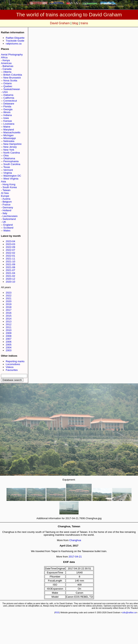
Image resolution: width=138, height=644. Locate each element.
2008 (9, 336)
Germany (8, 207)
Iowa (6, 118)
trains (84, 23)
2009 (9, 333)
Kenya (6, 60)
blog (75, 23)
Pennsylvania (11, 161)
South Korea (10, 187)
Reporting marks (15, 361)
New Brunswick (12, 78)
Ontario (8, 83)
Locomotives (13, 364)
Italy (5, 213)
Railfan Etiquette (15, 38)
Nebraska (9, 141)
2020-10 (10, 282)
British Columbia (13, 75)
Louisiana (9, 124)
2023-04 (10, 241)
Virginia (8, 173)
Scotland (8, 228)
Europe (5, 196)
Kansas (8, 121)
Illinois (7, 112)
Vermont (8, 170)
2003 (9, 350)
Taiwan (7, 190)
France (6, 205)
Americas (6, 63)
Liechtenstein (10, 216)
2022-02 (10, 253)
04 (77, 557)
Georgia (8, 109)
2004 (9, 347)
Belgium (7, 202)
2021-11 (10, 259)
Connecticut (10, 101)
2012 (9, 324)
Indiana (8, 115)
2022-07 (10, 250)
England (8, 225)
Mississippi (10, 138)
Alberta (7, 72)
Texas (7, 167)
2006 (9, 342)
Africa (4, 57)
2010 (9, 330)
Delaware (9, 104)
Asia (3, 181)
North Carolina (12, 153)
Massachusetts (12, 132)
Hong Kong (9, 184)
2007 (9, 339)
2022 (9, 296)
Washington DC (12, 176)
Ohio (6, 156)
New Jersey (10, 147)
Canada (7, 69)
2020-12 (10, 279)
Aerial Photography (12, 55)
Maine (7, 127)
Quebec (8, 86)
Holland (7, 210)
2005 (9, 345)
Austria (6, 199)
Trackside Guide (15, 41)
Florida (7, 106)
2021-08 (10, 267)
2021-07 (10, 270)
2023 (9, 293)
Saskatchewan (12, 89)
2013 (9, 322)
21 (80, 557)
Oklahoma (9, 158)
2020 (9, 301)
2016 (9, 313)
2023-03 (10, 244)
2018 (9, 307)
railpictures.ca (14, 44)
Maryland (9, 130)
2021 (9, 298)
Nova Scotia (10, 80)
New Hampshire (13, 144)
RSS (57, 612)
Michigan (9, 135)
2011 (9, 327)
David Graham (60, 23)
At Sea (5, 193)
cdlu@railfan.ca (129, 612)
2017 (9, 310)
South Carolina (12, 164)
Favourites (12, 370)
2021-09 (10, 264)
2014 (9, 319)
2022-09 (10, 247)
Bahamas (8, 66)
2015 (9, 316)
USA (5, 92)
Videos (10, 367)
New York (9, 150)
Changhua (75, 540)
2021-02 (10, 276)
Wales (7, 231)
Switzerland (9, 219)
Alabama (8, 95)
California (9, 98)
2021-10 (10, 262)
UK (4, 222)
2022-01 (10, 256)
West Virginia (11, 179)
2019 (9, 304)
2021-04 (10, 273)
